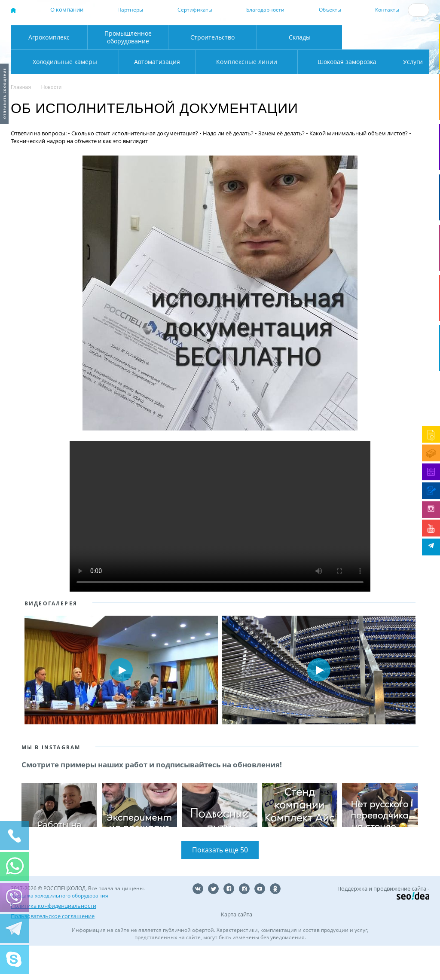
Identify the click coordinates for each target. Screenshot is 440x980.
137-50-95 (390, 29)
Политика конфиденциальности (53, 940)
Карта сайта (237, 949)
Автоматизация (63, 96)
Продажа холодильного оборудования (60, 930)
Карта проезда (151, 53)
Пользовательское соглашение (53, 950)
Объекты (330, 10)
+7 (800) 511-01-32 (390, 36)
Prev (22, 704)
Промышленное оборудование (128, 71)
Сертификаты (195, 10)
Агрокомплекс (49, 71)
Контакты (387, 10)
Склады (300, 71)
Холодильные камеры (386, 71)
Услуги (407, 96)
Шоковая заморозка (318, 96)
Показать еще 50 (220, 884)
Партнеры (130, 10)
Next (418, 704)
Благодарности (265, 10)
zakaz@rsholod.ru (394, 43)
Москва (133, 35)
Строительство (212, 71)
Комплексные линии (183, 96)
